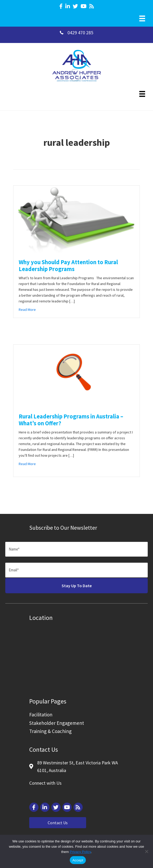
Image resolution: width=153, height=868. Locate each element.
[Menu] (142, 18)
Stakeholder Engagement (57, 723)
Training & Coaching (50, 731)
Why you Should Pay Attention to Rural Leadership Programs (68, 266)
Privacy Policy (80, 852)
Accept (78, 860)
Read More (27, 309)
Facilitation (41, 715)
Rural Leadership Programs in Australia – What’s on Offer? (71, 420)
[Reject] (146, 851)
